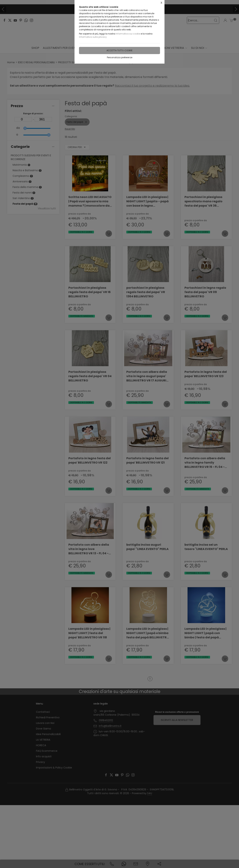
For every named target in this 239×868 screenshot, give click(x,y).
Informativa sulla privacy (93, 37)
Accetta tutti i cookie (119, 50)
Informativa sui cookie (128, 34)
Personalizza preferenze (120, 57)
